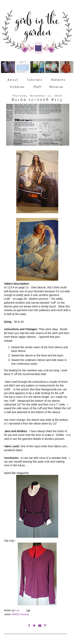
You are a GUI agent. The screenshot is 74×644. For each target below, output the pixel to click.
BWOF (16, 614)
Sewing (25, 614)
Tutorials (35, 80)
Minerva (56, 87)
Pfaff (38, 87)
